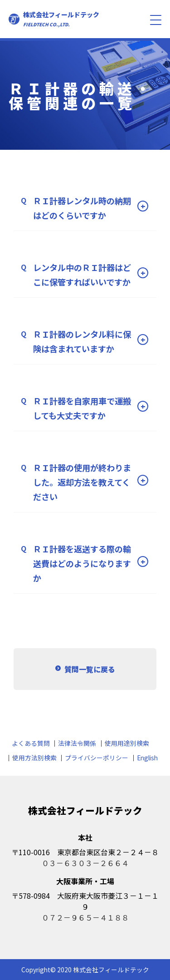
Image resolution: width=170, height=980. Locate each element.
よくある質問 (31, 743)
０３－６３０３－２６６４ (85, 863)
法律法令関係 (77, 743)
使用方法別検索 (34, 758)
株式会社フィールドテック (61, 19)
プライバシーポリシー (97, 758)
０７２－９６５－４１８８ (85, 917)
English (147, 758)
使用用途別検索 (127, 743)
